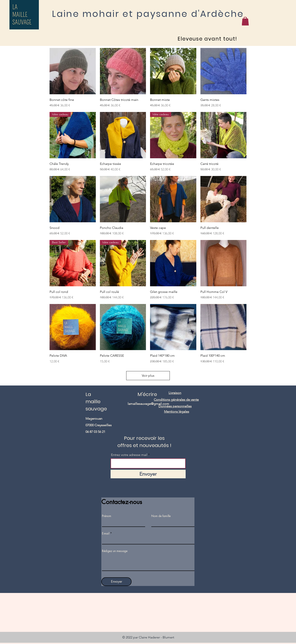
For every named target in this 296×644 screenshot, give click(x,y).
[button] (245, 21)
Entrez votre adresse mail (130, 455)
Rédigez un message (115, 551)
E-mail (106, 533)
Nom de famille (161, 516)
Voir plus (148, 376)
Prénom (107, 516)
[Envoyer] (148, 474)
